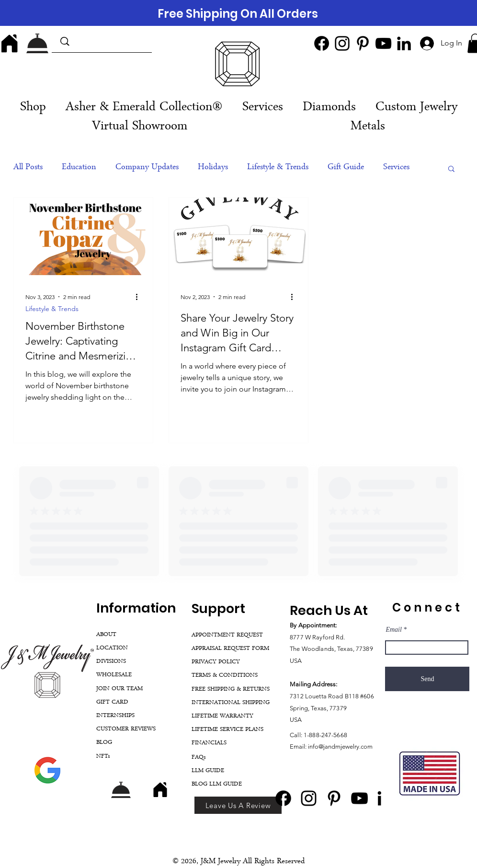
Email (393, 630)
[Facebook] (322, 43)
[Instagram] (342, 43)
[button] (262, 108)
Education (79, 168)
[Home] (10, 43)
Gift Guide (346, 168)
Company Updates (147, 168)
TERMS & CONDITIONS (225, 676)
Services (396, 168)
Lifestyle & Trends (278, 168)
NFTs (103, 757)
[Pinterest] (363, 43)
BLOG (104, 743)
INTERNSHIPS (115, 716)
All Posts (28, 168)
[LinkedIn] (404, 43)
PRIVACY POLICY (216, 662)
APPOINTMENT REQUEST (227, 635)
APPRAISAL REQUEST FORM (230, 649)
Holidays (213, 168)
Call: (297, 735)
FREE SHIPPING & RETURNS (231, 689)
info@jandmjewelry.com (340, 746)
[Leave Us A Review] (238, 805)
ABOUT (106, 635)
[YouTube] (383, 43)
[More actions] (140, 297)
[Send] (427, 679)
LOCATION (112, 648)
